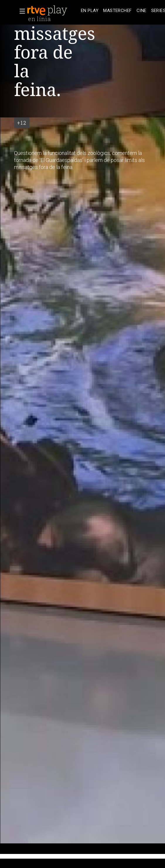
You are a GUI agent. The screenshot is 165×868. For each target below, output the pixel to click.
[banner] (53, 11)
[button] (21, 11)
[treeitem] (90, 11)
